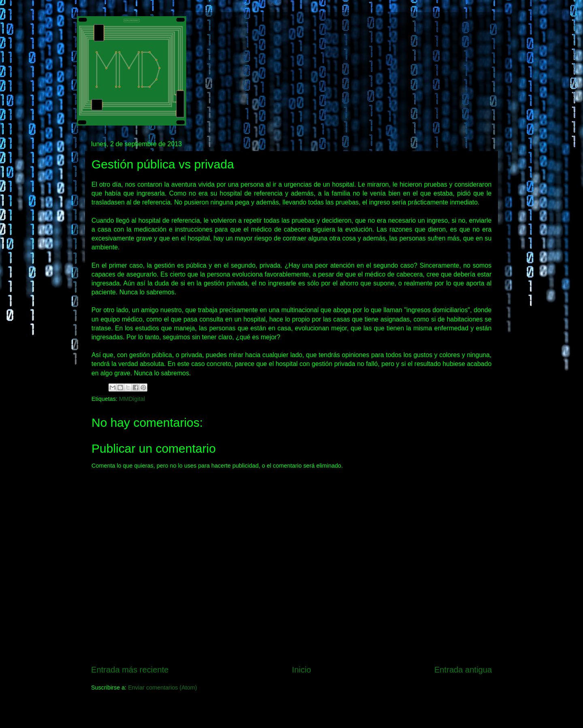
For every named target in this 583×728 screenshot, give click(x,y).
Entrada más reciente (130, 670)
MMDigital (132, 399)
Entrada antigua (463, 670)
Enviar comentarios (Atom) (162, 688)
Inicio (301, 670)
